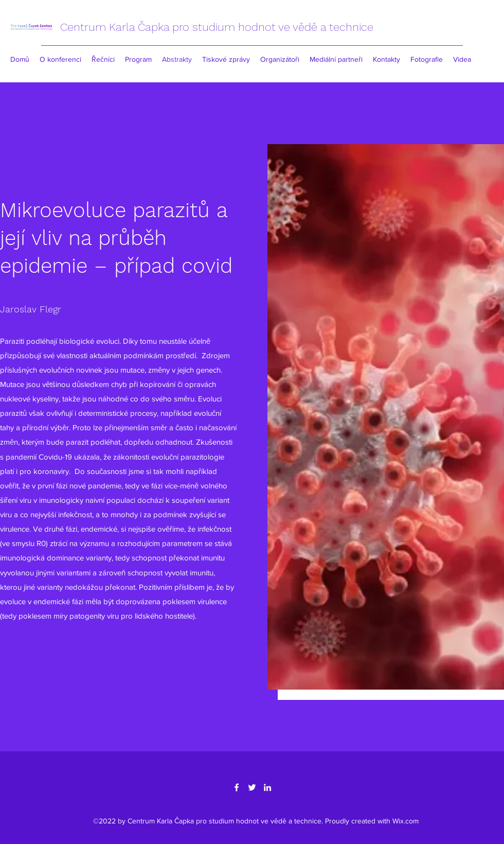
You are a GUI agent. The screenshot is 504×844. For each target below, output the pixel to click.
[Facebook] (237, 787)
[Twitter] (252, 787)
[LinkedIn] (267, 787)
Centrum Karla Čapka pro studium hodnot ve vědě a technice (217, 27)
